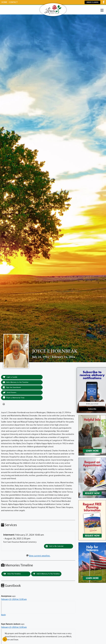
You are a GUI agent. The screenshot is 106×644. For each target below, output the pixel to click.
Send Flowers (10, 393)
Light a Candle (10, 377)
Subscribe (92, 409)
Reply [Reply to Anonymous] (3, 615)
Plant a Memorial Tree (14, 398)
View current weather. (39, 556)
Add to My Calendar (55, 547)
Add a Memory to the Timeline (16, 382)
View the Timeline (12, 574)
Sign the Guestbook (12, 388)
